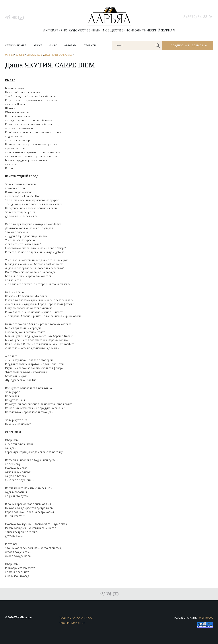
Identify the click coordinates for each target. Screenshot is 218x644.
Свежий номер (16, 45)
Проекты (90, 45)
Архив (38, 45)
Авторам (70, 45)
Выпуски (20, 55)
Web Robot (206, 618)
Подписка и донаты (187, 45)
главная (9, 55)
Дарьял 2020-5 (34, 55)
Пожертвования (72, 623)
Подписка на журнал (76, 618)
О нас (53, 45)
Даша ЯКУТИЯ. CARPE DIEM (58, 55)
